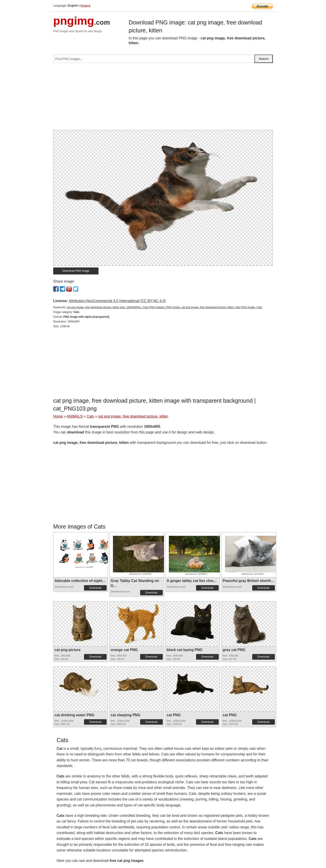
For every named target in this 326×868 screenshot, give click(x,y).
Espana (85, 6)
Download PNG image (76, 271)
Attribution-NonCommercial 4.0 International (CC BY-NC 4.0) (117, 301)
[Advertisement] (163, 98)
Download (95, 588)
